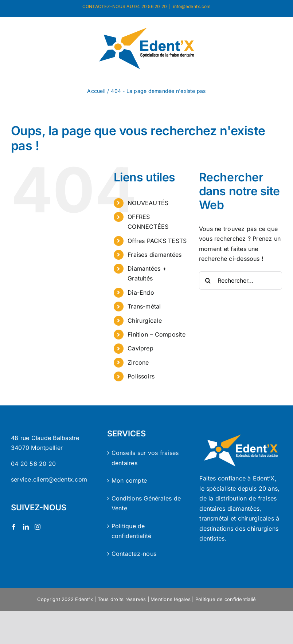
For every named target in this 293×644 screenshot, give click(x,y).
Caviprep (140, 348)
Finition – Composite (157, 334)
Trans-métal (144, 306)
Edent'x (84, 599)
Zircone (138, 362)
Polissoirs (141, 376)
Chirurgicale (145, 321)
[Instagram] (38, 527)
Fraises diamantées (155, 255)
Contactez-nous (134, 554)
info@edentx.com (192, 6)
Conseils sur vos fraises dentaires (145, 458)
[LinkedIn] (26, 527)
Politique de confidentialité (132, 531)
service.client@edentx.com (49, 479)
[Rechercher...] (241, 280)
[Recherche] (208, 280)
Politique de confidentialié (226, 599)
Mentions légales (171, 599)
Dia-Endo (141, 292)
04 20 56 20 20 (33, 464)
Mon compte (129, 480)
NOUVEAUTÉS (148, 203)
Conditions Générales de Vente (146, 503)
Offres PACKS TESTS (157, 241)
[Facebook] (14, 527)
